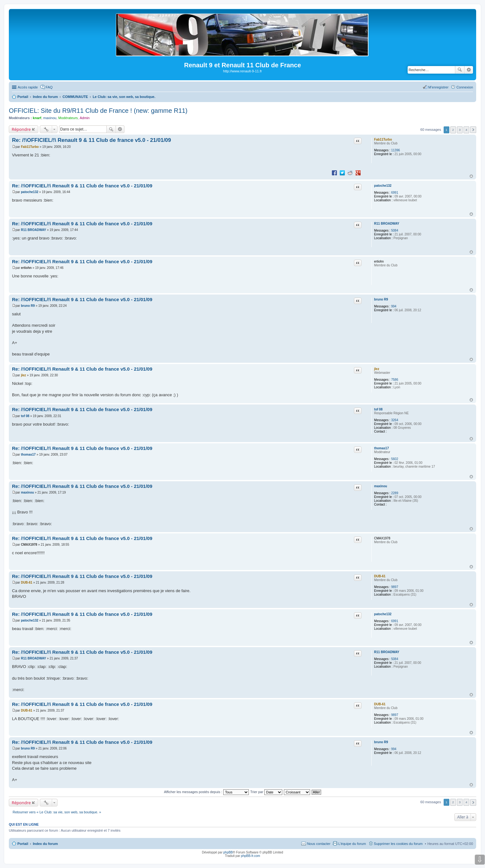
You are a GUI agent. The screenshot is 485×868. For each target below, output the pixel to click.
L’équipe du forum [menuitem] (352, 844)
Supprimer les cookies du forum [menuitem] (398, 844)
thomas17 (382, 448)
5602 (395, 459)
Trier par (266, 792)
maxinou (50, 118)
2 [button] (453, 130)
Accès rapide (28, 87)
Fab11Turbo (383, 140)
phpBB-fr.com (251, 856)
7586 (395, 380)
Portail (23, 97)
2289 (395, 493)
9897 (395, 587)
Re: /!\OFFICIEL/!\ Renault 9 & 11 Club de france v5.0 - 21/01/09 (92, 140)
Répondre (21, 129)
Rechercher (460, 70)
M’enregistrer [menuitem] (438, 87)
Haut (471, 176)
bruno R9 (381, 299)
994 (394, 306)
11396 (396, 150)
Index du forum (45, 844)
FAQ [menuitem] (49, 87)
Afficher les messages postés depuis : (206, 792)
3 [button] (460, 130)
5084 (395, 231)
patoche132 (383, 186)
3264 (395, 420)
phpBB (228, 852)
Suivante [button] (473, 130)
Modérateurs (68, 118)
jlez (377, 369)
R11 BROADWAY (387, 224)
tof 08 (378, 409)
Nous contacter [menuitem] (319, 844)
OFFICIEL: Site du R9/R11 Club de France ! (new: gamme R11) (98, 111)
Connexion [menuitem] (465, 87)
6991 (395, 193)
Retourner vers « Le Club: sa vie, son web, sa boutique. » (57, 812)
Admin (84, 118)
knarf (37, 118)
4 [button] (466, 130)
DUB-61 (380, 576)
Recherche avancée (469, 70)
